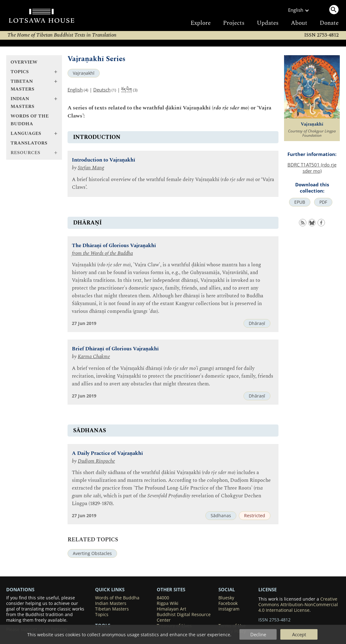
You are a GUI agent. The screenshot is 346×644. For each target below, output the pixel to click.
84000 (163, 598)
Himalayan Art (171, 609)
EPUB (300, 202)
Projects (234, 23)
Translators (29, 143)
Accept (299, 634)
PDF (323, 202)
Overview (24, 62)
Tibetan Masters (112, 609)
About (299, 23)
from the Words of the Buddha (102, 253)
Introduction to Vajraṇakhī (104, 160)
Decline (258, 634)
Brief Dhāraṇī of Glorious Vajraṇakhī (115, 349)
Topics (102, 615)
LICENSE (267, 589)
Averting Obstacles (92, 553)
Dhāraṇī (257, 323)
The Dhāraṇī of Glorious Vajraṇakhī (114, 246)
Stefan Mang (91, 168)
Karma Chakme (94, 357)
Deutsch (102, 90)
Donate (329, 23)
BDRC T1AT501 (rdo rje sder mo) (312, 168)
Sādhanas (221, 516)
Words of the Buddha (30, 120)
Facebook (228, 603)
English (75, 90)
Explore (201, 23)
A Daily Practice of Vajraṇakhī (107, 453)
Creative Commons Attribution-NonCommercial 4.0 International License (298, 605)
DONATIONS (20, 589)
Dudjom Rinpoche (96, 461)
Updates (268, 23)
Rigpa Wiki (168, 603)
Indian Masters (111, 603)
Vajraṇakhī (84, 73)
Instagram (229, 609)
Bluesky (226, 598)
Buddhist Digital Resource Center (184, 617)
